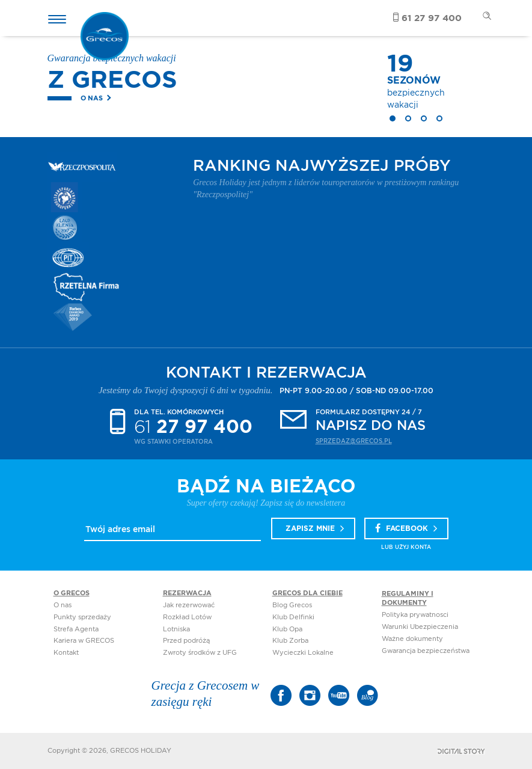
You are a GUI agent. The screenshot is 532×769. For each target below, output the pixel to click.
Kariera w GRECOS (84, 641)
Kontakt (66, 653)
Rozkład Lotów (187, 617)
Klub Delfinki (293, 617)
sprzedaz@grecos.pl (354, 441)
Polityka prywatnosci (415, 615)
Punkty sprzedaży (82, 617)
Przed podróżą (186, 641)
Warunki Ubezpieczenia (420, 627)
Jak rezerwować (189, 605)
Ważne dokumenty (412, 639)
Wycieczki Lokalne (303, 653)
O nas (92, 98)
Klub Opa (287, 629)
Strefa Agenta (76, 629)
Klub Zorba (290, 641)
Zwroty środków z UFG (200, 653)
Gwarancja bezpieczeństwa (426, 651)
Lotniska (176, 629)
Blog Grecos (292, 605)
